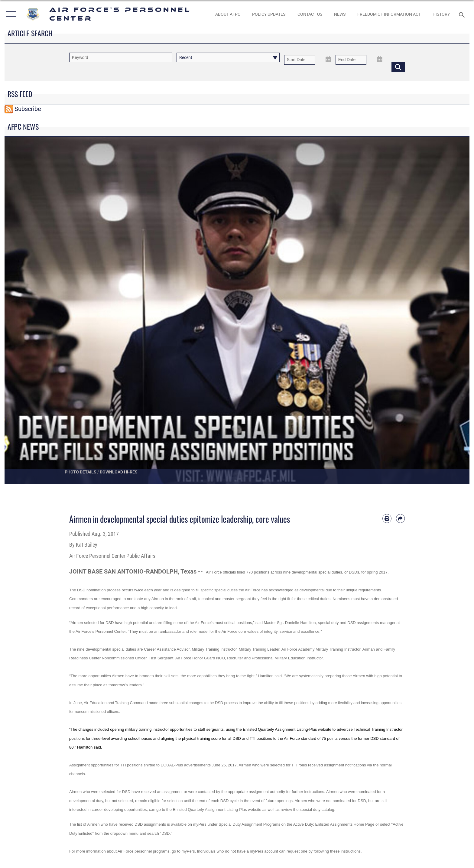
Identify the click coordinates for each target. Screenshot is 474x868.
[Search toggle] (463, 14)
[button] (10, 14)
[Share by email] (400, 518)
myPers (200, 824)
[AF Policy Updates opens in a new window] (269, 14)
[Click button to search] (398, 67)
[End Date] (351, 60)
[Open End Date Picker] (380, 59)
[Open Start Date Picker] (328, 59)
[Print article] (387, 518)
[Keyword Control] (121, 57)
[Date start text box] (300, 60)
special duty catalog (317, 809)
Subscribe (28, 109)
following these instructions (337, 851)
